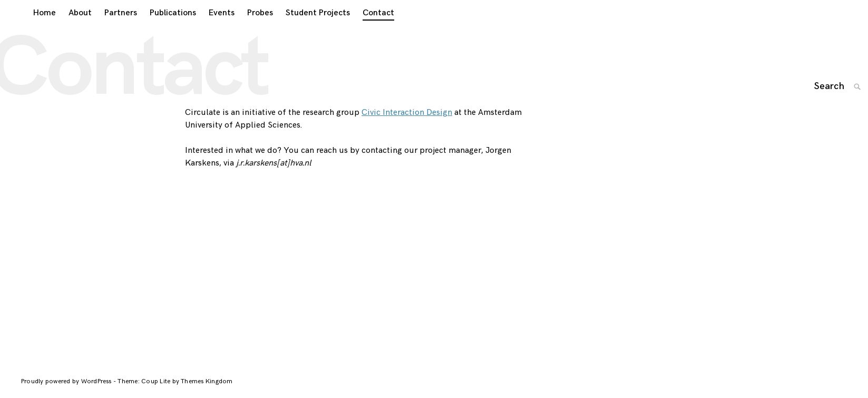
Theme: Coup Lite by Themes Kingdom (175, 391)
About (68, 27)
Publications (161, 27)
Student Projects (306, 27)
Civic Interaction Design (407, 122)
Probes (248, 27)
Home (32, 27)
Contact (366, 27)
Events (209, 27)
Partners (109, 27)
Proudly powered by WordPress (67, 391)
